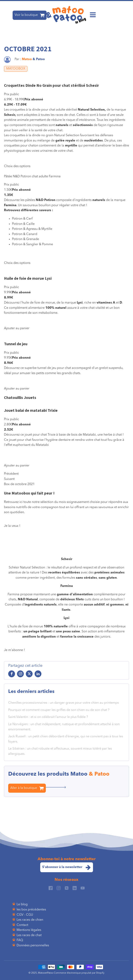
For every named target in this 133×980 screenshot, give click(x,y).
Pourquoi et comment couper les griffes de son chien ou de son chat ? (59, 710)
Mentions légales (29, 930)
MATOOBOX (16, 69)
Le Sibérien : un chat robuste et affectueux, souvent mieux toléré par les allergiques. (60, 751)
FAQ (20, 940)
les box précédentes (31, 910)
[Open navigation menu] (93, 15)
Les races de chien (30, 920)
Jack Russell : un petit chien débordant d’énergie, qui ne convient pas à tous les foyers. (66, 739)
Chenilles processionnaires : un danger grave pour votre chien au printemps (63, 703)
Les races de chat (29, 935)
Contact (22, 925)
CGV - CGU (25, 915)
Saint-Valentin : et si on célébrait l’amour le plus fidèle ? (48, 717)
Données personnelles (33, 946)
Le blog (22, 904)
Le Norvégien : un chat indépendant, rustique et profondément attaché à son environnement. (64, 727)
